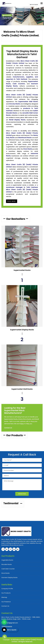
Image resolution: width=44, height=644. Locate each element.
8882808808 (21, 91)
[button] (3, 16)
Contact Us (8, 428)
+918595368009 (7, 627)
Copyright (6, 640)
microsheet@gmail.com (10, 623)
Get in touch (34, 5)
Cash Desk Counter (8, 569)
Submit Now (22, 494)
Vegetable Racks (7, 560)
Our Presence (6, 602)
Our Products (6, 593)
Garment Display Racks (9, 578)
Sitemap (4, 597)
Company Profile (7, 589)
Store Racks (5, 573)
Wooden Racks (7, 564)
